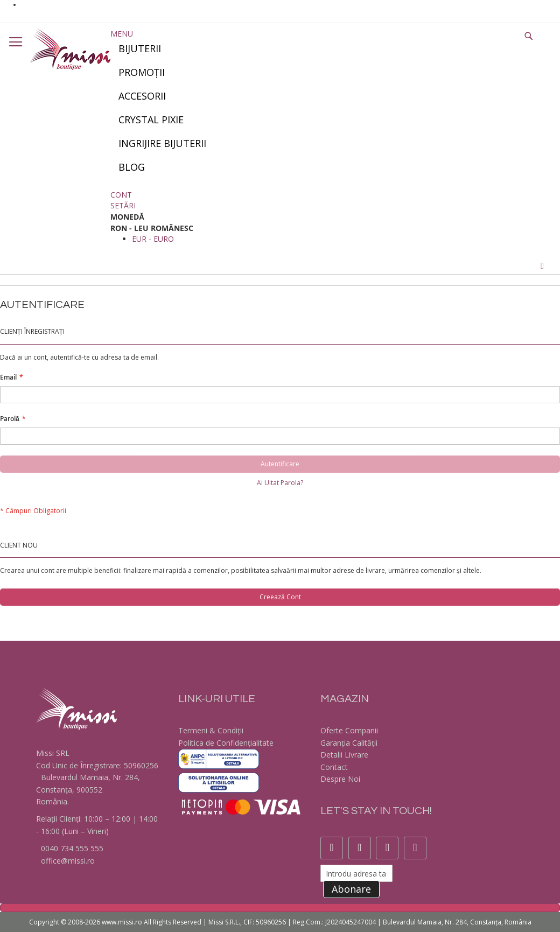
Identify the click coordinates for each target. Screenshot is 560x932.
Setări (123, 205)
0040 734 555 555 (71, 848)
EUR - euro (153, 239)
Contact (334, 767)
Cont (121, 195)
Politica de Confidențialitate (226, 743)
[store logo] (70, 49)
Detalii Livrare (344, 755)
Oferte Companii (349, 730)
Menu (122, 34)
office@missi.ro (67, 861)
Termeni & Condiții (211, 730)
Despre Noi (340, 779)
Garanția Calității (349, 743)
